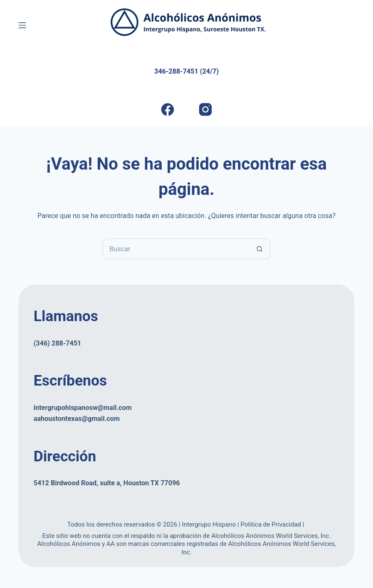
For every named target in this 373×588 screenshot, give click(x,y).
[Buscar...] (176, 249)
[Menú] (22, 25)
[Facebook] (167, 110)
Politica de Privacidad (271, 524)
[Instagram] (205, 110)
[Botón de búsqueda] (260, 249)
